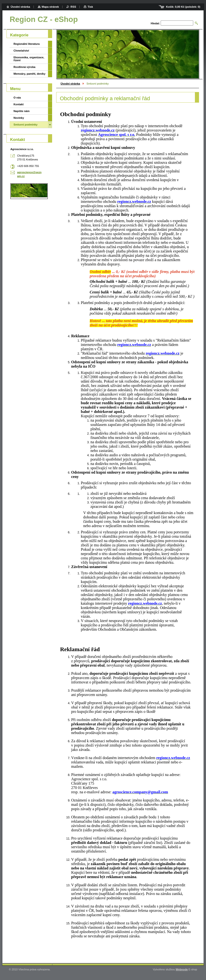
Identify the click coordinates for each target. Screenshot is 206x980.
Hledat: (155, 23)
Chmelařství (21, 51)
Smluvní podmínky (25, 125)
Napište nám (22, 111)
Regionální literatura (27, 44)
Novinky (19, 118)
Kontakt (19, 104)
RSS (73, 7)
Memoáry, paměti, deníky (29, 74)
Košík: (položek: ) (183, 7)
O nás (17, 98)
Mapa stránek (50, 7)
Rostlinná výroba (24, 67)
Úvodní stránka (70, 84)
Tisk (90, 7)
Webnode (182, 969)
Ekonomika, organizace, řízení (29, 59)
